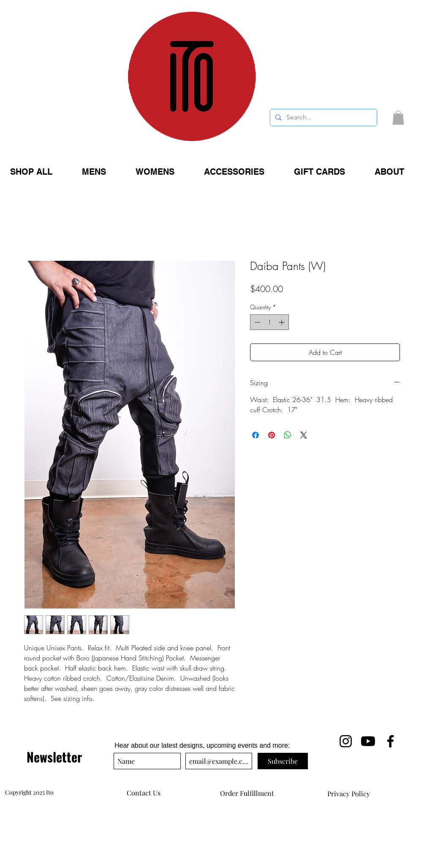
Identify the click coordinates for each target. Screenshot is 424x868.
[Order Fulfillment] (247, 793)
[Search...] (323, 118)
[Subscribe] (283, 761)
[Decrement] (257, 322)
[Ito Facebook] (390, 741)
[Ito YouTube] (368, 741)
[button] (398, 118)
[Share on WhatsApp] (288, 435)
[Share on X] (304, 435)
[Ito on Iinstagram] (346, 741)
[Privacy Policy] (348, 794)
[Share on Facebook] (255, 435)
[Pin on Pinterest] (272, 435)
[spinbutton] (269, 322)
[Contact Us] (144, 793)
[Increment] (282, 322)
